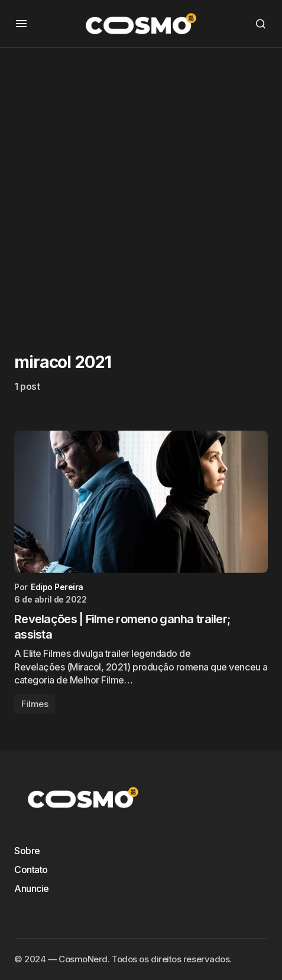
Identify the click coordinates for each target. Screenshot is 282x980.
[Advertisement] (141, 189)
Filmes (35, 704)
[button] (21, 24)
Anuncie (32, 888)
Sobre (27, 851)
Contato (31, 870)
